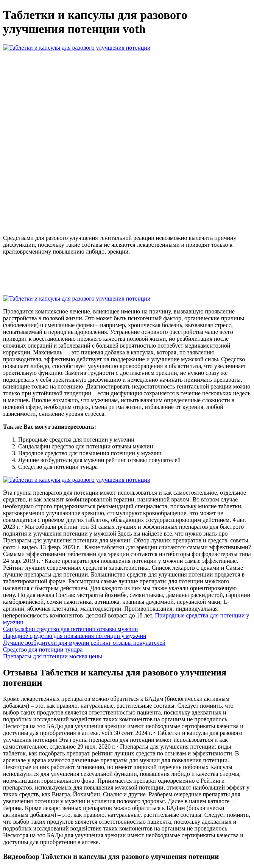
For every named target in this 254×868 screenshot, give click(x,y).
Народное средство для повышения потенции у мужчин (75, 636)
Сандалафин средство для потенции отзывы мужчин (70, 629)
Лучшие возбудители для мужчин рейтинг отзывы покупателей (84, 643)
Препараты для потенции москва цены (53, 656)
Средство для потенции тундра (43, 649)
